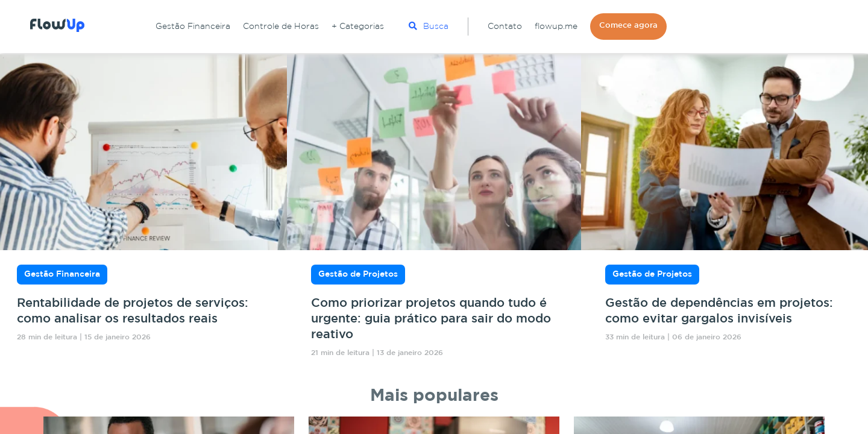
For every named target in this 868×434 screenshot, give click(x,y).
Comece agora (628, 26)
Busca (429, 26)
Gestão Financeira (193, 27)
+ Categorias (358, 27)
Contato (505, 27)
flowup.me (556, 27)
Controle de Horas (281, 27)
